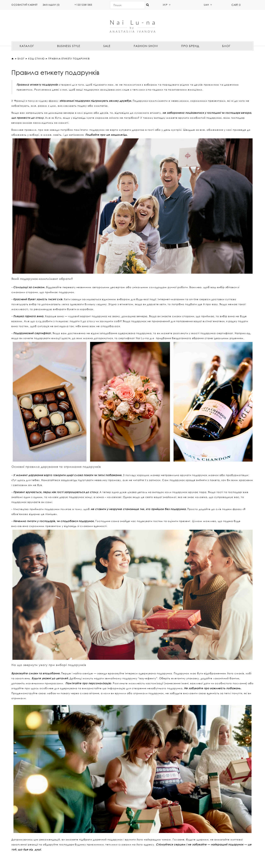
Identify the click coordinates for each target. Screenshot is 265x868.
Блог (21, 59)
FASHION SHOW (146, 46)
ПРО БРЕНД (190, 46)
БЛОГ (226, 46)
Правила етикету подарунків (69, 59)
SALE (107, 46)
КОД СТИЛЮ (36, 59)
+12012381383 (83, 5)
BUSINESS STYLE (69, 46)
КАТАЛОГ (27, 46)
